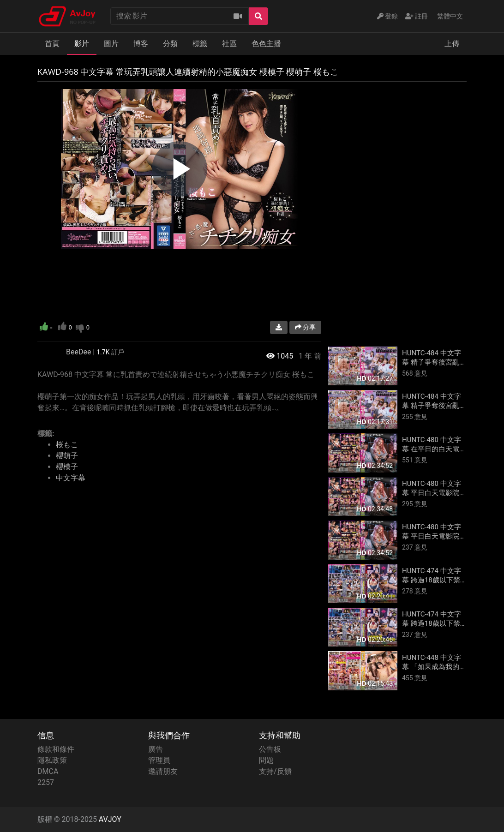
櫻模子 (67, 467)
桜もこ (67, 445)
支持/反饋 (275, 771)
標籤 (200, 44)
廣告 (156, 749)
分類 (170, 44)
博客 (141, 44)
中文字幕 (71, 478)
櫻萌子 (67, 456)
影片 (82, 44)
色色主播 (266, 44)
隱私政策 (52, 760)
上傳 (452, 44)
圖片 (111, 44)
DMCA (48, 771)
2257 (46, 782)
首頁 (52, 44)
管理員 (159, 760)
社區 (229, 44)
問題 (266, 760)
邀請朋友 (163, 771)
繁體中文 (450, 16)
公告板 (270, 749)
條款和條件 (56, 749)
